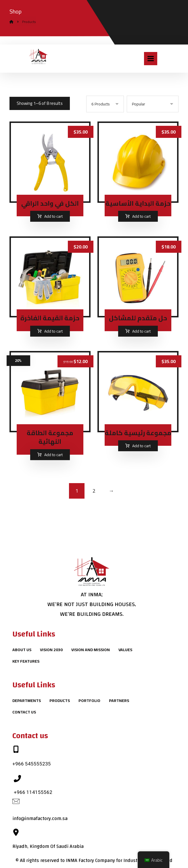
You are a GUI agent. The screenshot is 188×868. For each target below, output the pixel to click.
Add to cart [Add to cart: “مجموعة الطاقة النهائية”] (53, 455)
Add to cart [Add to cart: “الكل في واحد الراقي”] (53, 217)
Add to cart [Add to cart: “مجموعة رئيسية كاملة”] (141, 447)
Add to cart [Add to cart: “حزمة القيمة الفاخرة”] (53, 331)
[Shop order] (153, 104)
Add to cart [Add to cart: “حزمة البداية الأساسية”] (141, 217)
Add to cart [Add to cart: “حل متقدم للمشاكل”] (141, 331)
